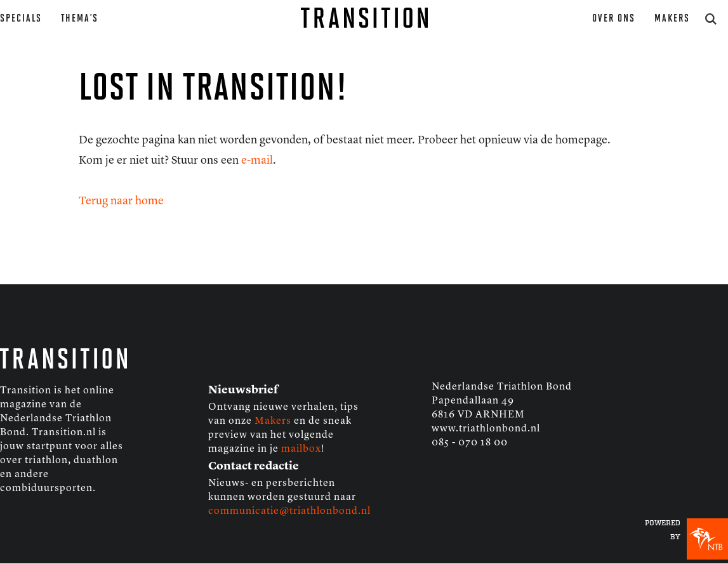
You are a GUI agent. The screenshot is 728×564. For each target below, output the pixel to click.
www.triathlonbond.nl (486, 429)
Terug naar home (121, 201)
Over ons (614, 19)
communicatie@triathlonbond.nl (289, 511)
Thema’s (80, 19)
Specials (21, 19)
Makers (672, 19)
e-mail (257, 161)
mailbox (301, 449)
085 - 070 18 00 (470, 443)
